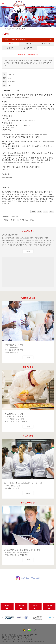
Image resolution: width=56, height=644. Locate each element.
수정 (52, 211)
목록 (33, 211)
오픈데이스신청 (46, 44)
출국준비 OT (10, 48)
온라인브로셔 (28, 48)
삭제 (46, 211)
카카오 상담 (49, 607)
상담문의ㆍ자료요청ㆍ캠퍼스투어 (15, 40)
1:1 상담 (10, 44)
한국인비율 (14, 216)
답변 (39, 211)
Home (3, 29)
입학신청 (35, 607)
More (28, 251)
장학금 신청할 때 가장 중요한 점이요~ (23, 220)
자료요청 (28, 44)
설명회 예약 (21, 607)
